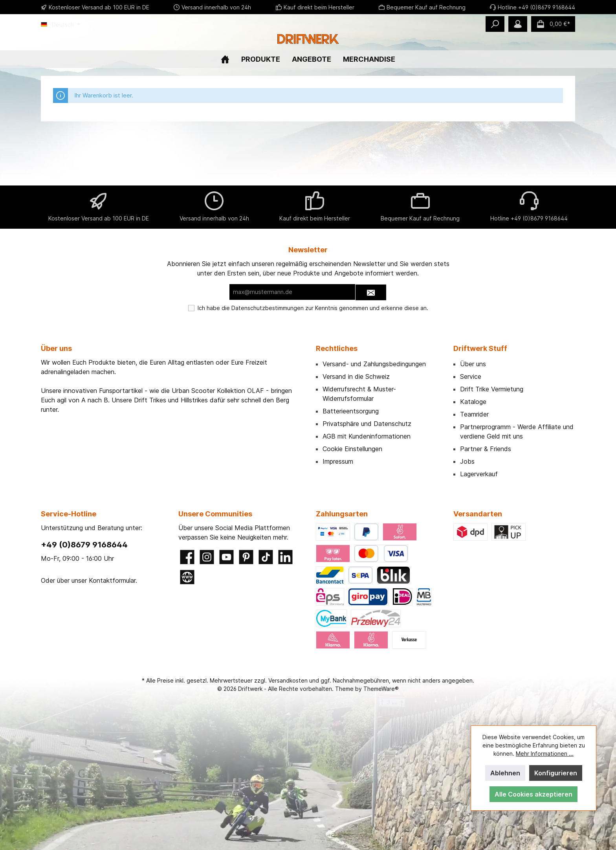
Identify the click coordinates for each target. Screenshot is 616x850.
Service (471, 376)
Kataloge (473, 402)
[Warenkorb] (553, 24)
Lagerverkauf (479, 474)
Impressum (338, 461)
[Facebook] (187, 557)
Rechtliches (337, 348)
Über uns (473, 364)
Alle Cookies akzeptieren (533, 794)
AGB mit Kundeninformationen (367, 436)
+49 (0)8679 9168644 (84, 545)
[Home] (225, 107)
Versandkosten (288, 680)
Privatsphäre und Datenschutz (367, 424)
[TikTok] (266, 557)
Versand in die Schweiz (356, 376)
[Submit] (371, 293)
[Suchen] (495, 24)
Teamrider (474, 414)
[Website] (187, 577)
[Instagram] (207, 557)
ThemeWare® (381, 689)
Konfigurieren (556, 773)
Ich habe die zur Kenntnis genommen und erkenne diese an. (313, 308)
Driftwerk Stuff (480, 348)
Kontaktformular (112, 580)
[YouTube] (226, 557)
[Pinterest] (246, 557)
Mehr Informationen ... (545, 754)
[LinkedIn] (285, 557)
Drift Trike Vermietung (492, 389)
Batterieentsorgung (351, 411)
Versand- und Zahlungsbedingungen (374, 364)
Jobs (467, 461)
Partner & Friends (486, 449)
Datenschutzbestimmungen (268, 308)
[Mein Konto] (518, 24)
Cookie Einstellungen (352, 449)
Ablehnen (505, 773)
